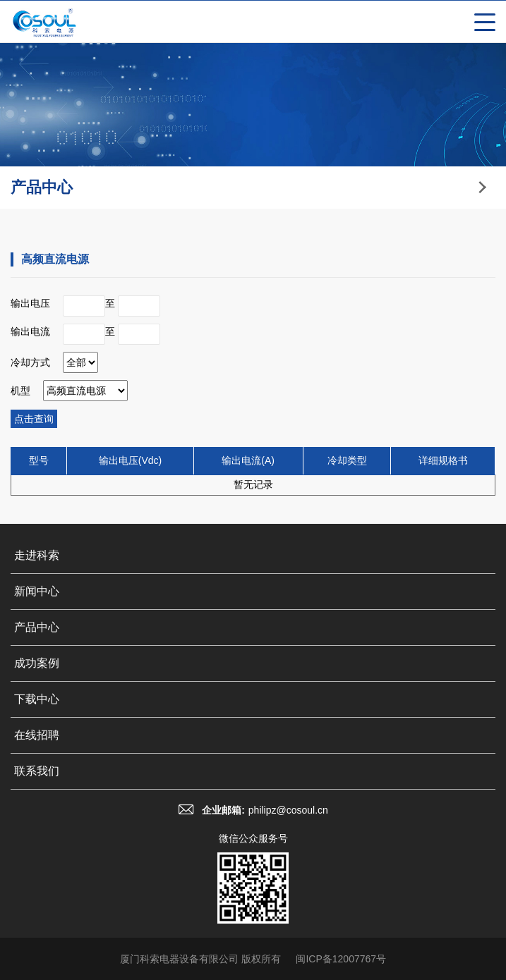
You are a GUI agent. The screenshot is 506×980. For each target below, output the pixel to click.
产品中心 (37, 627)
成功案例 (37, 663)
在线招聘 (37, 735)
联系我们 (37, 771)
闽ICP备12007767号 (341, 959)
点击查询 (34, 419)
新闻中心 (37, 591)
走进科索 (37, 555)
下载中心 (37, 699)
